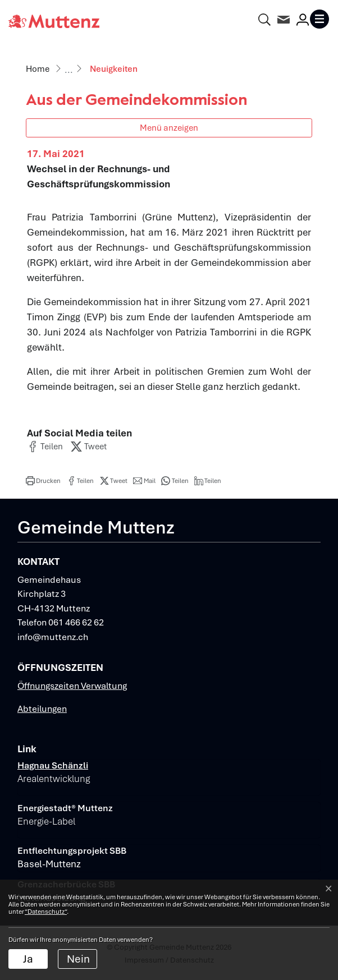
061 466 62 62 (76, 622)
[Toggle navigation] (319, 19)
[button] (45, 447)
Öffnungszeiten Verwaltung (72, 686)
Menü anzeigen (169, 128)
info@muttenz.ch (53, 637)
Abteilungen (42, 709)
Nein (78, 959)
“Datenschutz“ (46, 912)
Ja (28, 959)
